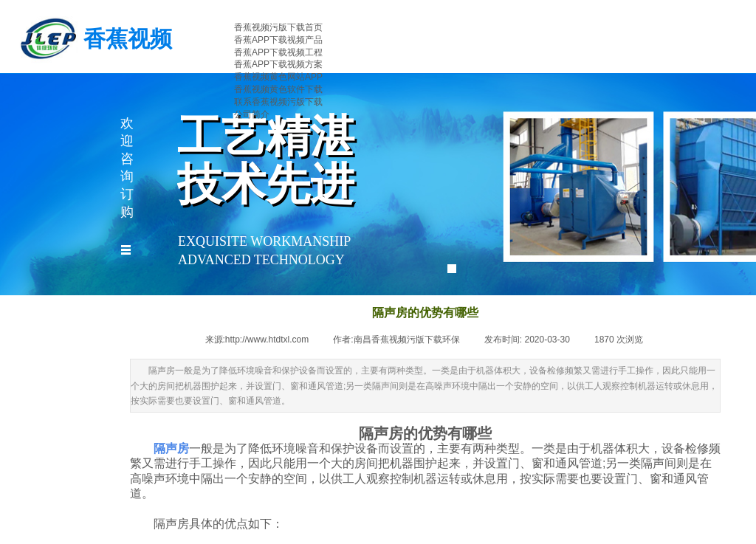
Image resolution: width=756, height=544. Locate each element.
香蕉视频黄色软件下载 (278, 89)
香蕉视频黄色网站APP (278, 77)
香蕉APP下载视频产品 (278, 40)
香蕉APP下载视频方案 (278, 64)
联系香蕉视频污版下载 (278, 102)
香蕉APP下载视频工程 (278, 52)
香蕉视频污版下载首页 (278, 27)
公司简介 (252, 114)
